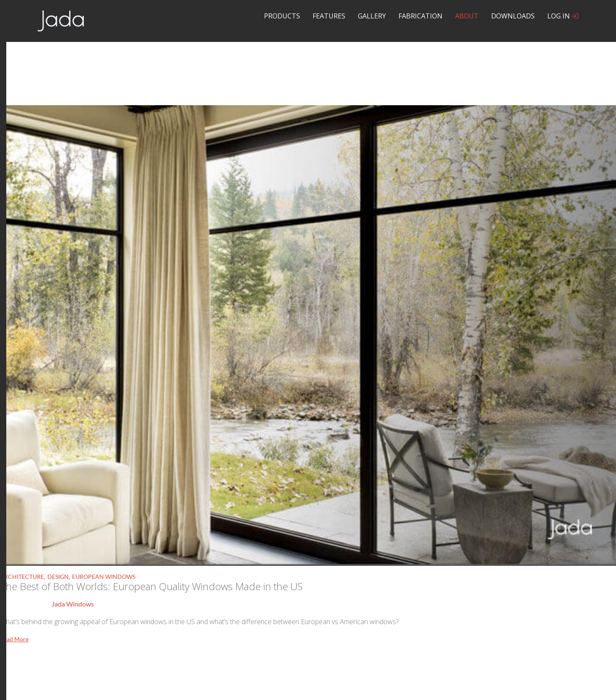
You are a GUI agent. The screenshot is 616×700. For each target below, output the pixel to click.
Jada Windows (73, 604)
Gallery (372, 16)
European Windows (104, 577)
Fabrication (421, 16)
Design (58, 577)
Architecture (22, 577)
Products (282, 16)
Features (329, 16)
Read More (14, 639)
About (467, 16)
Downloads (513, 16)
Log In (563, 16)
